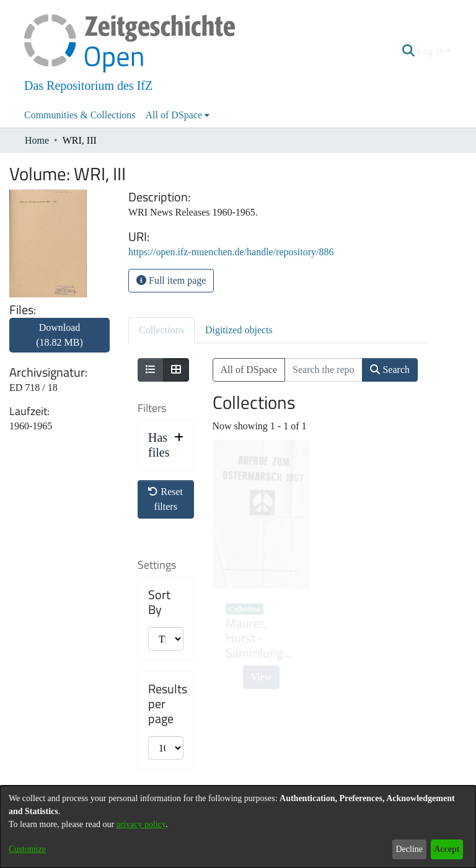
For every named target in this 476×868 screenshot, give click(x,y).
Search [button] (390, 370)
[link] (59, 342)
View (262, 677)
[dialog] (238, 827)
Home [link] (37, 140)
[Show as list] (151, 370)
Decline (409, 849)
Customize (27, 849)
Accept (447, 849)
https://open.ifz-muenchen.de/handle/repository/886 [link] (231, 252)
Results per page (168, 704)
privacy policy (141, 824)
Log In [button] (432, 51)
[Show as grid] (176, 370)
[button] (409, 51)
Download (59, 335)
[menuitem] (178, 115)
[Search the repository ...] (324, 370)
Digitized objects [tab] (239, 330)
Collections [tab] (161, 330)
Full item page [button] (171, 280)
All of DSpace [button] (174, 115)
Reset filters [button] (165, 499)
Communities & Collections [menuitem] (80, 115)
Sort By (159, 602)
